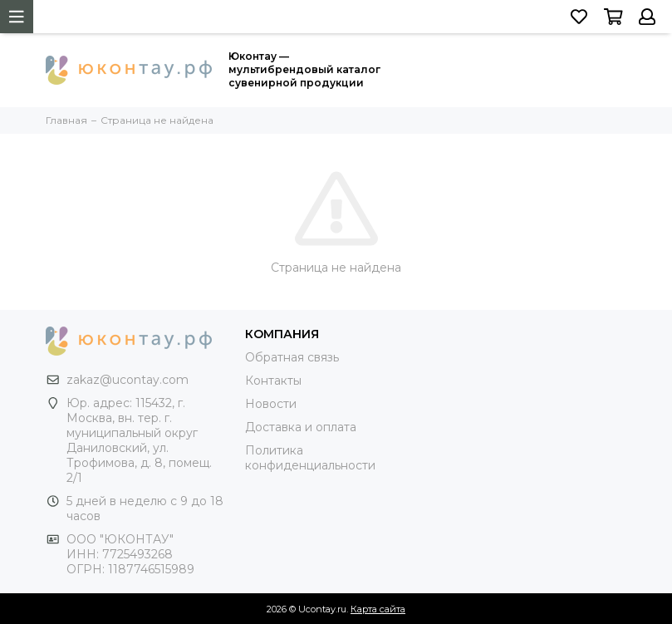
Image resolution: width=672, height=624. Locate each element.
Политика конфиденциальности (310, 458)
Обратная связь (292, 357)
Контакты (273, 381)
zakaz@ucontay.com (128, 380)
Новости (271, 404)
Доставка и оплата (301, 427)
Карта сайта (378, 609)
